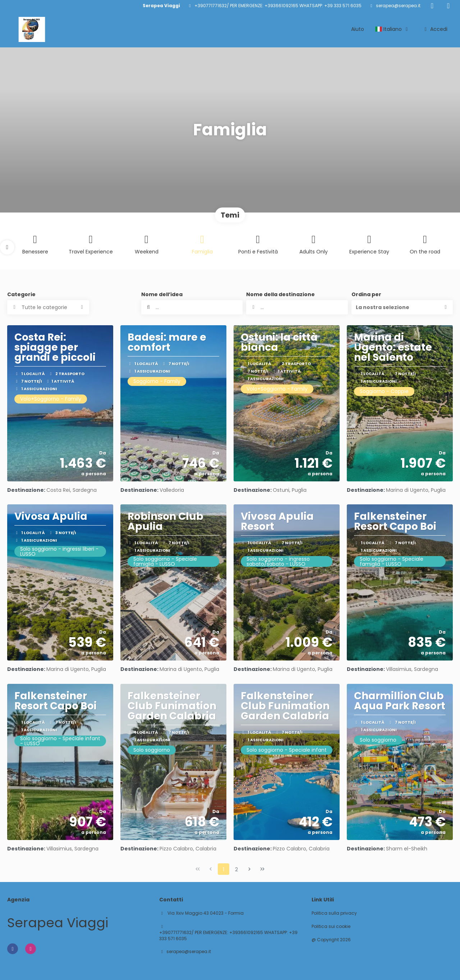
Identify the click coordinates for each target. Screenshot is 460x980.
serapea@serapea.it (398, 6)
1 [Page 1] (224, 869)
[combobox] (297, 307)
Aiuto (358, 29)
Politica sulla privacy (334, 913)
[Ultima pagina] (262, 869)
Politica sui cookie (331, 927)
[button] (7, 247)
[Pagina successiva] (249, 869)
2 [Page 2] (236, 869)
